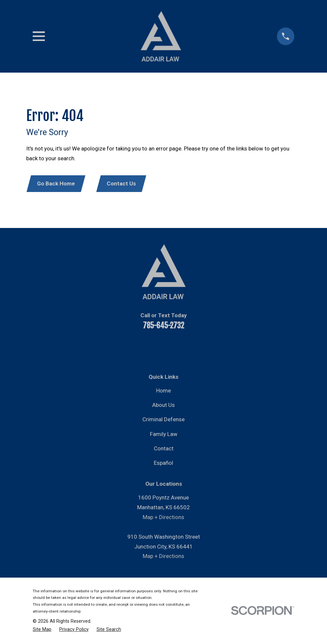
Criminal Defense (163, 420)
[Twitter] (173, 348)
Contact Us (123, 184)
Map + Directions (163, 518)
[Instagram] (190, 348)
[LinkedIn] (155, 348)
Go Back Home (57, 184)
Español (163, 463)
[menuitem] (42, 630)
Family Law (164, 435)
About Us (163, 406)
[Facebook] (119, 348)
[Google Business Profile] (208, 348)
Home (163, 391)
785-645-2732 (164, 326)
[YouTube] (137, 348)
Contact (164, 449)
